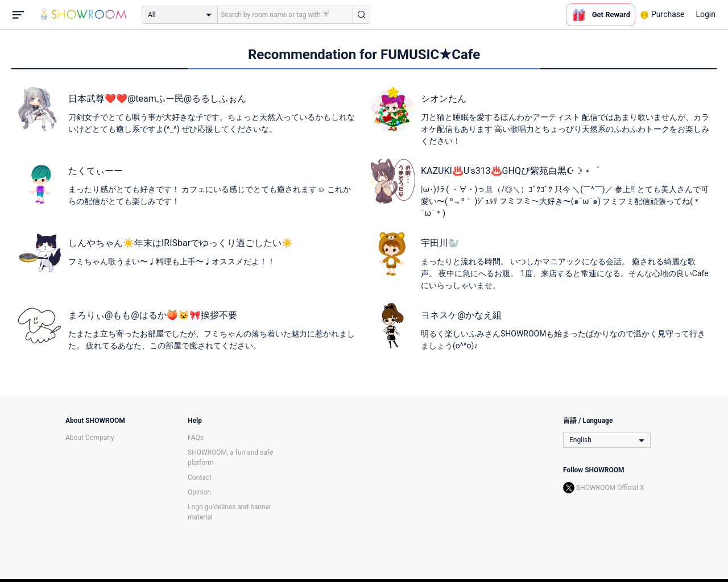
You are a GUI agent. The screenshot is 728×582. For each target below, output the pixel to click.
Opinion (199, 492)
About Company (90, 438)
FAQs (196, 438)
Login (706, 14)
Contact (200, 477)
